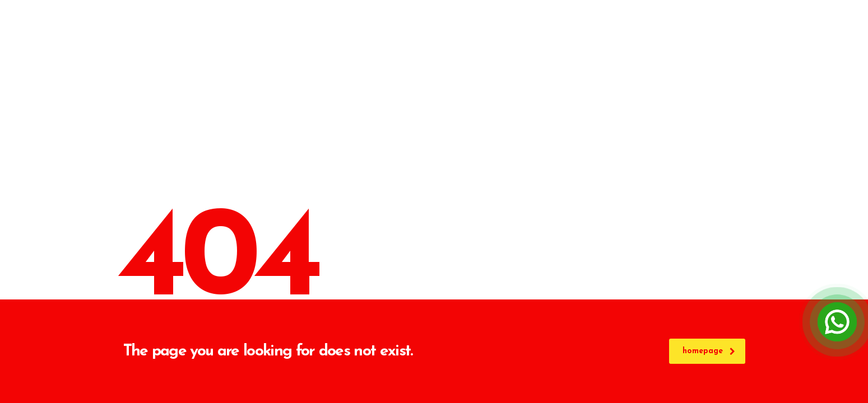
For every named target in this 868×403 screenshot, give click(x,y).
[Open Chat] (837, 322)
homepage (709, 351)
